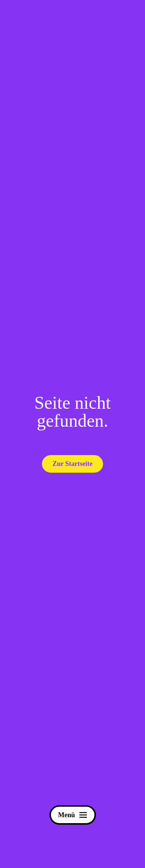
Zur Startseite (72, 464)
